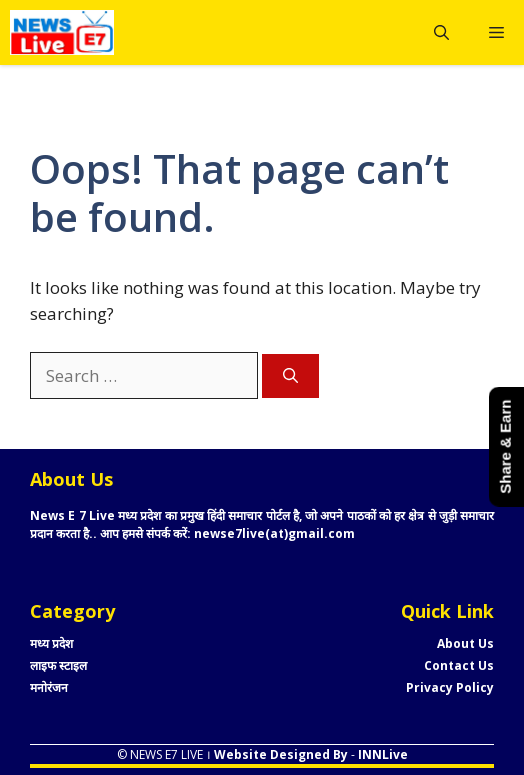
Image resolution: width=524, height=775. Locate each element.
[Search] (290, 376)
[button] (441, 32)
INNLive (381, 754)
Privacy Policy (450, 687)
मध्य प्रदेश (51, 643)
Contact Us (459, 665)
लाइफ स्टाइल (58, 665)
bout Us (469, 643)
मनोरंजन (49, 687)
